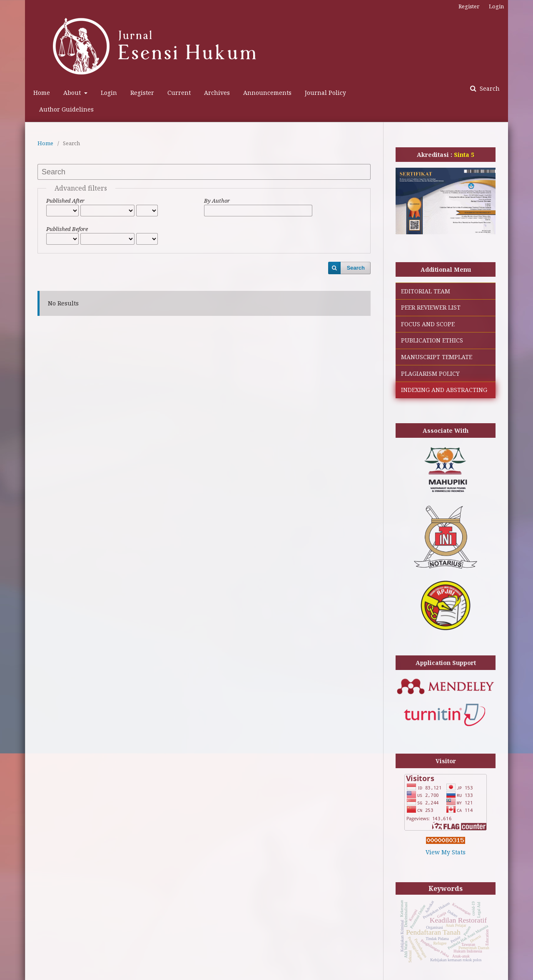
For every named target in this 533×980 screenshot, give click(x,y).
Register (142, 93)
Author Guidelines (66, 109)
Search (489, 88)
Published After (65, 201)
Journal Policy (325, 93)
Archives (217, 93)
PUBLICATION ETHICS (432, 340)
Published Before (67, 229)
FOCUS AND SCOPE (428, 324)
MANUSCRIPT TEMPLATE (437, 357)
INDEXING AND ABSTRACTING (444, 390)
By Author (217, 201)
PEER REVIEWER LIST (431, 307)
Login (109, 93)
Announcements (267, 93)
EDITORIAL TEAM (426, 291)
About (73, 93)
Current (179, 93)
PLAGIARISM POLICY (430, 373)
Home (42, 93)
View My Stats (446, 852)
